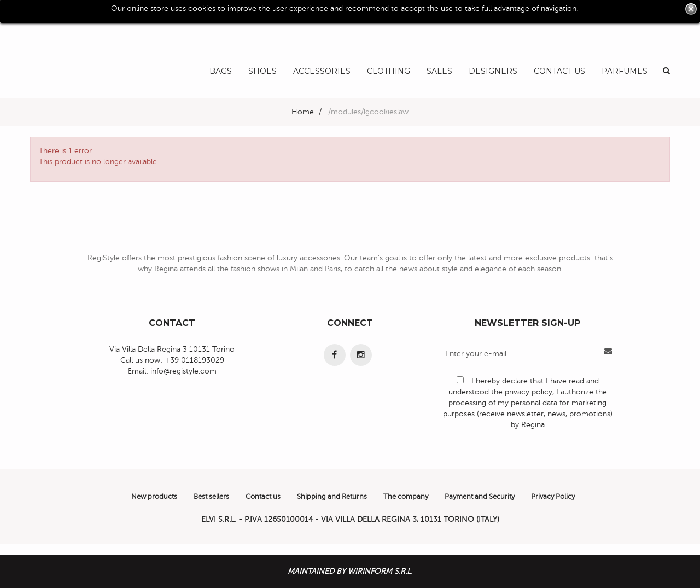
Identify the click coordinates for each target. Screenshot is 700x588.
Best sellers (211, 497)
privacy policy (529, 392)
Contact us (263, 497)
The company (406, 497)
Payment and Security (480, 497)
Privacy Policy (553, 497)
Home (303, 112)
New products (154, 497)
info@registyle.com (183, 371)
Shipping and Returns (332, 497)
